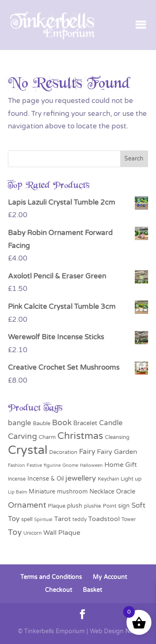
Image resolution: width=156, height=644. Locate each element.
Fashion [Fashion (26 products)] (16, 465)
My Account (110, 577)
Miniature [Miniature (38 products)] (42, 492)
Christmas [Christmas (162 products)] (80, 436)
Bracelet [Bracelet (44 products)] (85, 423)
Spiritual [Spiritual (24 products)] (43, 520)
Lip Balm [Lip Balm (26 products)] (17, 492)
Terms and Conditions (51, 577)
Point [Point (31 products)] (110, 506)
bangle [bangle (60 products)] (20, 423)
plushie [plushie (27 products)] (93, 506)
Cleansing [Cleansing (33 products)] (117, 437)
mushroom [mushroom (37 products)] (72, 492)
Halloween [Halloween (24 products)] (91, 465)
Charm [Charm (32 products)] (47, 437)
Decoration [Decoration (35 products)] (63, 452)
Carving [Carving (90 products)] (22, 436)
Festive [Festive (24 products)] (34, 465)
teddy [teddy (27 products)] (79, 519)
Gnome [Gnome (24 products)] (70, 465)
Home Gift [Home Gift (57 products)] (121, 465)
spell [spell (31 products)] (27, 519)
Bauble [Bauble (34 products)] (42, 423)
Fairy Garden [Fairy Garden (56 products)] (117, 452)
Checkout (58, 590)
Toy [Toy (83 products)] (15, 532)
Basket (92, 590)
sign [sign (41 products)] (124, 506)
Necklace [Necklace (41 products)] (102, 492)
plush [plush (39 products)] (75, 506)
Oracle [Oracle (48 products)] (126, 491)
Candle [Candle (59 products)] (111, 423)
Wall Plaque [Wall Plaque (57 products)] (62, 533)
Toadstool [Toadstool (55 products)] (104, 519)
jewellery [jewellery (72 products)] (81, 478)
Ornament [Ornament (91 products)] (27, 505)
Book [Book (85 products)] (62, 423)
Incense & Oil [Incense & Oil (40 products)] (46, 479)
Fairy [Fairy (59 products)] (87, 452)
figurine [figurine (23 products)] (52, 465)
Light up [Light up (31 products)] (131, 479)
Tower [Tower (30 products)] (129, 520)
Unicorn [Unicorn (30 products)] (32, 533)
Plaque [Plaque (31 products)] (57, 506)
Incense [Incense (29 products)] (17, 479)
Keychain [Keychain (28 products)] (108, 479)
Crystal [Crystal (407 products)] (28, 450)
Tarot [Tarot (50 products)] (62, 519)
